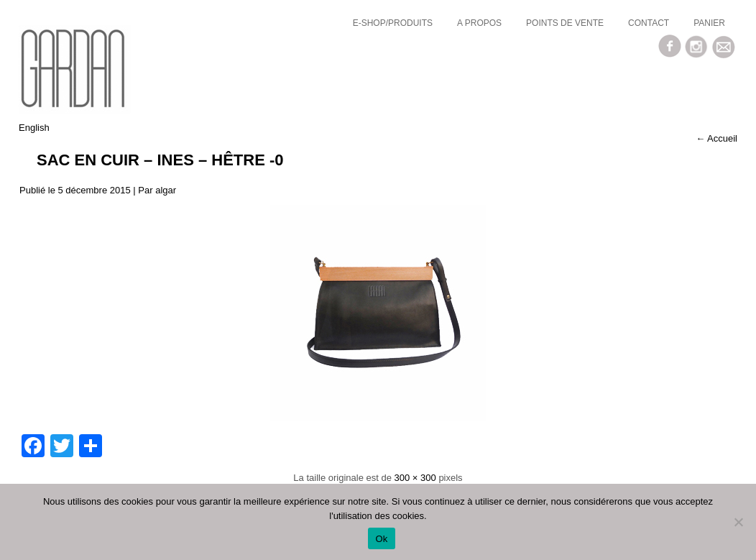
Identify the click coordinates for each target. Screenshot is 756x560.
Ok (381, 539)
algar (166, 190)
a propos (479, 23)
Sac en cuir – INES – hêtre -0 (160, 160)
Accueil (716, 138)
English (34, 128)
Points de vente (565, 23)
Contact (649, 23)
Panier (709, 23)
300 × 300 (415, 478)
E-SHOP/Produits (393, 23)
